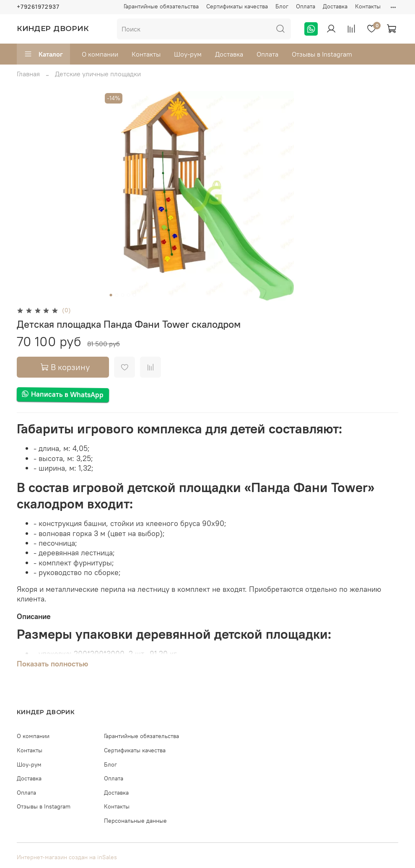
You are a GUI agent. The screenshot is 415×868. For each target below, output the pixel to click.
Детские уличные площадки (98, 74)
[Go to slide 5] (135, 295)
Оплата (306, 6)
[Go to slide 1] (111, 295)
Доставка (335, 6)
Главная (28, 74)
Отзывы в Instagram (322, 54)
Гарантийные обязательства (161, 6)
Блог (282, 6)
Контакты (368, 6)
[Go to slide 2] (117, 295)
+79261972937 (38, 7)
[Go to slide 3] (123, 295)
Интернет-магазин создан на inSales (67, 857)
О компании (100, 54)
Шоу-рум (188, 54)
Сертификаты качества (237, 6)
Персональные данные (135, 821)
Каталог (43, 54)
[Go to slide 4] (129, 295)
